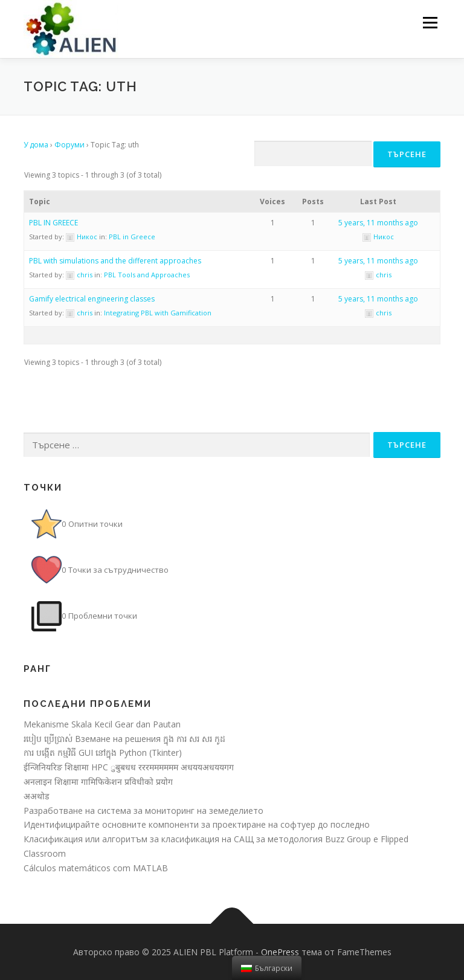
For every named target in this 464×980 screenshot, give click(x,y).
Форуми (69, 145)
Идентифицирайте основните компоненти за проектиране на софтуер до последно (197, 824)
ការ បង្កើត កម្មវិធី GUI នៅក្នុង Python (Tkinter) (103, 753)
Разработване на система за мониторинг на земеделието (143, 811)
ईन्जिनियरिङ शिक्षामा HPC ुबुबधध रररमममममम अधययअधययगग (129, 767)
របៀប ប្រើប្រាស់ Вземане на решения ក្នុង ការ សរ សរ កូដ (124, 739)
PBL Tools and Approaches (147, 275)
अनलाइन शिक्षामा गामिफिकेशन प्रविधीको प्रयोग (98, 782)
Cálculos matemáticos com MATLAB (96, 868)
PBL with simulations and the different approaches (115, 261)
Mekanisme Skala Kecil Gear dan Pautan (102, 724)
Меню (430, 22)
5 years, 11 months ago (378, 223)
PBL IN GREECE (53, 223)
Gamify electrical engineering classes (92, 299)
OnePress (280, 952)
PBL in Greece (132, 237)
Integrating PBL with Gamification (158, 313)
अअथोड (36, 796)
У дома (36, 145)
